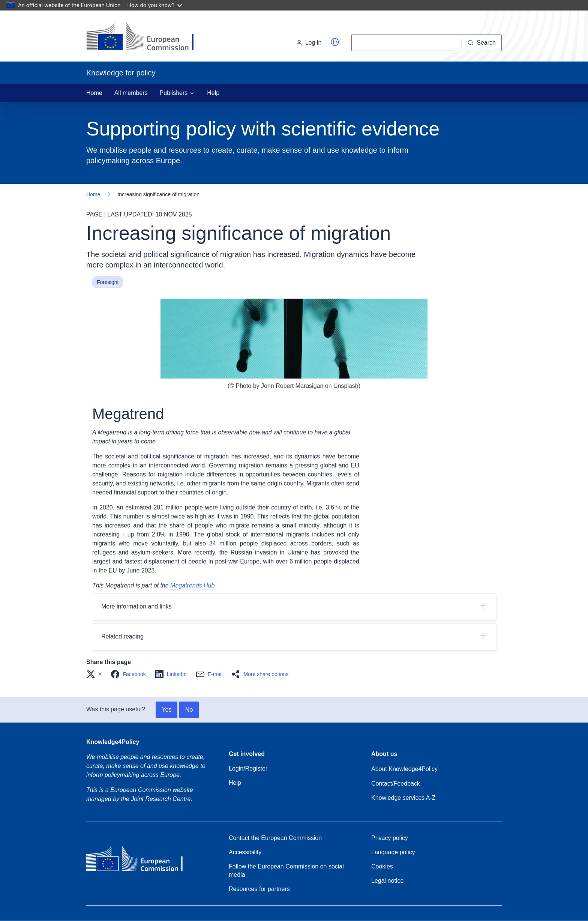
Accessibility (245, 852)
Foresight (108, 282)
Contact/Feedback (396, 784)
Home (94, 93)
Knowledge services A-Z (403, 798)
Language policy (393, 852)
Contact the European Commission (275, 838)
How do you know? (155, 5)
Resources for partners (259, 889)
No (189, 710)
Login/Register (248, 769)
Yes (166, 710)
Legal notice (387, 881)
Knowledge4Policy (113, 742)
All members (131, 93)
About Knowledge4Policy (404, 769)
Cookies (382, 866)
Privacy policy (390, 838)
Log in (309, 43)
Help (213, 93)
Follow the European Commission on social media (286, 871)
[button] (335, 42)
